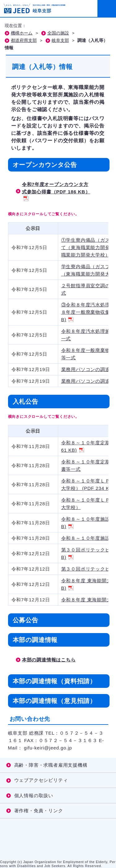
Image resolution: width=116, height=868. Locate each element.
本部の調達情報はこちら (49, 660)
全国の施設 (58, 33)
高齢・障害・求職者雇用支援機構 (51, 765)
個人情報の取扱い (34, 795)
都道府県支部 (24, 40)
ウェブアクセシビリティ (41, 780)
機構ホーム (22, 33)
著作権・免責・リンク (39, 811)
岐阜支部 (60, 40)
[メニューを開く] (107, 9)
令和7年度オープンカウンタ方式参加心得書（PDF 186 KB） (56, 191)
